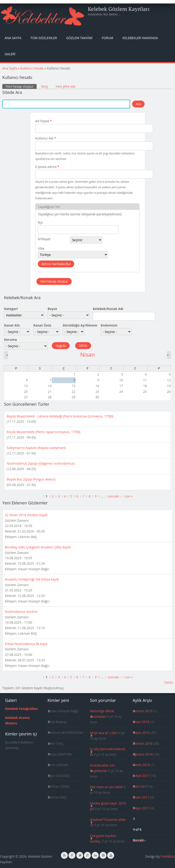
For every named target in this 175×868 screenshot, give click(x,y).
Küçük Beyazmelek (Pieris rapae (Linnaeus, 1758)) (43, 432)
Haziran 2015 (142, 711)
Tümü (168, 682)
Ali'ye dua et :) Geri (104, 733)
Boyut (52, 309)
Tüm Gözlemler (44, 38)
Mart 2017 (140, 786)
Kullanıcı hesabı (32, 68)
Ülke (41, 248)
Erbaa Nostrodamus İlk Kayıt (26, 644)
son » (129, 496)
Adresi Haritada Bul (56, 264)
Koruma (10, 340)
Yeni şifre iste (66, 86)
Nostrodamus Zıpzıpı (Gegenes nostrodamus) (40, 463)
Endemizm (109, 325)
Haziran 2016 (142, 743)
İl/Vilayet (44, 239)
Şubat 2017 (141, 776)
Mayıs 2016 (141, 733)
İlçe (40, 222)
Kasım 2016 (141, 765)
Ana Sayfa (13, 38)
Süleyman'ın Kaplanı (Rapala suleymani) (36, 448)
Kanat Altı (12, 325)
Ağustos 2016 (143, 754)
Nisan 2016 (141, 722)
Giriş (44, 86)
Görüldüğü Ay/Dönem (80, 325)
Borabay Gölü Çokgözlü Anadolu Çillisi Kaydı (38, 547)
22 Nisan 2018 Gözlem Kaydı (26, 515)
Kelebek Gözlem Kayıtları (119, 9)
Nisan (87, 355)
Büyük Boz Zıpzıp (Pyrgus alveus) (31, 479)
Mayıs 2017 (141, 808)
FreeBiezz (168, 856)
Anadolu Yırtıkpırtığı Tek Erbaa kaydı (32, 579)
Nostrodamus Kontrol (21, 612)
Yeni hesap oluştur (21, 86)
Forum (107, 38)
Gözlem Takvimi (79, 38)
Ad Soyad (44, 121)
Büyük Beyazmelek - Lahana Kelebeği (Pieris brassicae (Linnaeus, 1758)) (60, 416)
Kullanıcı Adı (46, 138)
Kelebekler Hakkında (140, 38)
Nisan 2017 (141, 797)
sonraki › (114, 496)
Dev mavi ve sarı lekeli (106, 787)
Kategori (11, 309)
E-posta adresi (47, 167)
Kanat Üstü (42, 325)
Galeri (10, 54)
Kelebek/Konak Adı (108, 309)
